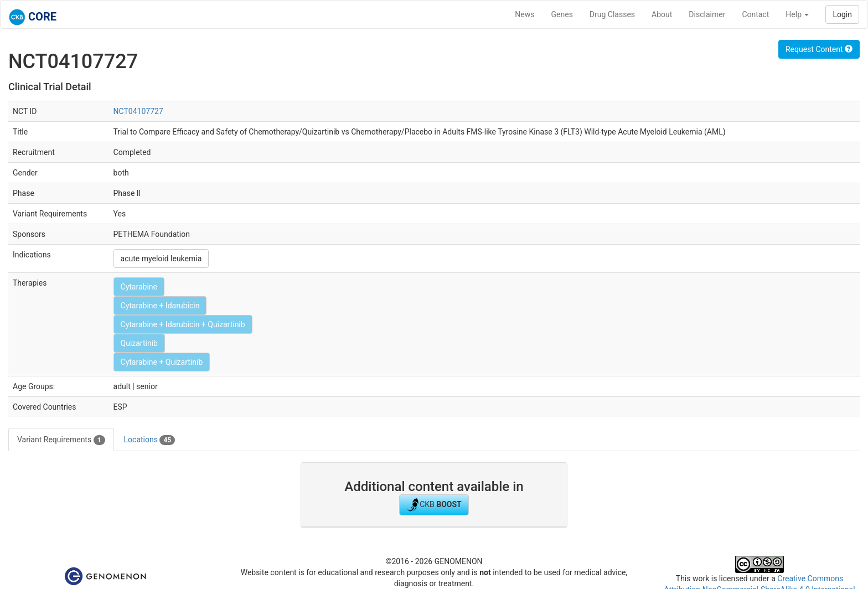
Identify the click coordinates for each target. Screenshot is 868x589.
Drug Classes (612, 14)
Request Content (819, 49)
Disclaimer (707, 14)
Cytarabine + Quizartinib (162, 362)
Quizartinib (139, 343)
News (525, 14)
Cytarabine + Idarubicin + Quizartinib (183, 324)
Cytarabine (139, 287)
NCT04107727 (138, 111)
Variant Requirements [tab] (61, 440)
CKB (434, 505)
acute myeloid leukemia (161, 259)
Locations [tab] (150, 440)
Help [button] (797, 14)
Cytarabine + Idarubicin (160, 306)
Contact (755, 14)
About (662, 14)
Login (842, 14)
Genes (562, 14)
